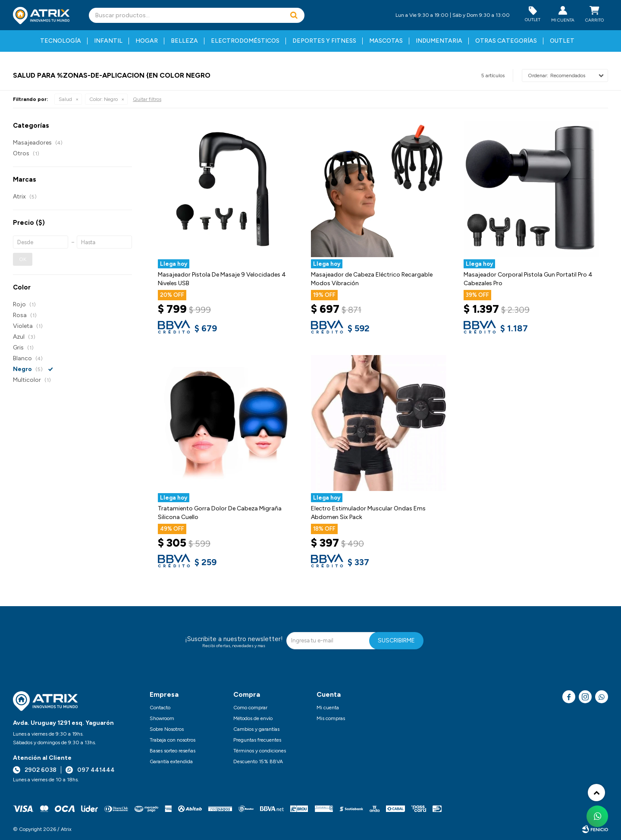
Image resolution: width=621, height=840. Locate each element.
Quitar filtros (147, 99)
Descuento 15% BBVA (258, 761)
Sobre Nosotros (167, 729)
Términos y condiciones (260, 751)
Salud (65, 99)
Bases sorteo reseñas (172, 751)
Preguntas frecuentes (257, 740)
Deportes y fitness (324, 41)
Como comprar (250, 708)
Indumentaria (439, 41)
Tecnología (61, 41)
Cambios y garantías (256, 729)
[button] (294, 15)
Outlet (562, 41)
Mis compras (331, 718)
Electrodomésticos (245, 41)
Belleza (184, 41)
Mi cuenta (328, 708)
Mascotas (386, 41)
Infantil (108, 41)
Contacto (160, 708)
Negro (103, 99)
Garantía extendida (171, 761)
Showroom (162, 718)
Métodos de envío (253, 718)
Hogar (147, 41)
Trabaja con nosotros (172, 740)
